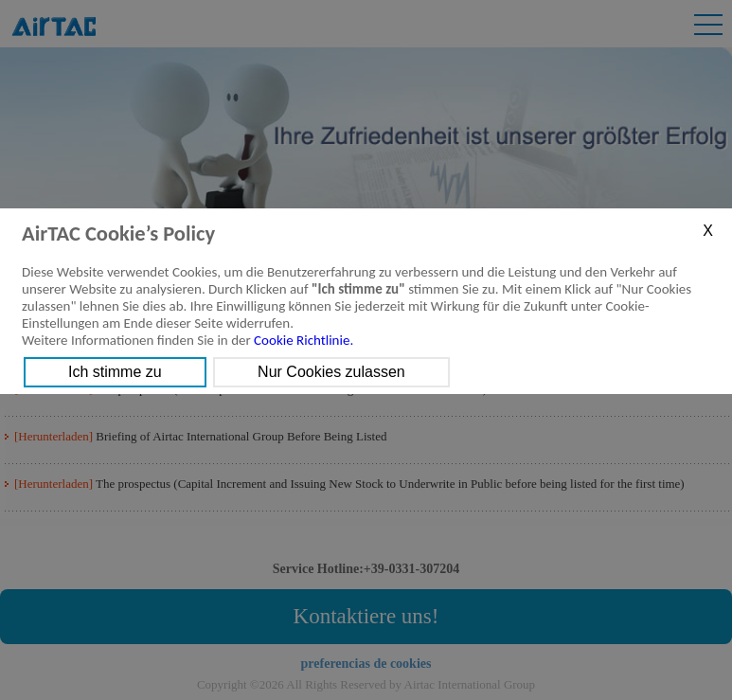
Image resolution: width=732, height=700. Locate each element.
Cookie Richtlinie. (304, 340)
